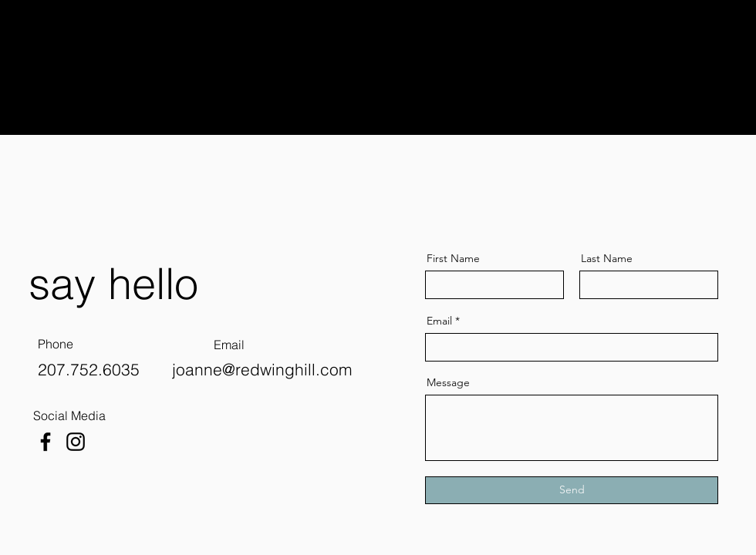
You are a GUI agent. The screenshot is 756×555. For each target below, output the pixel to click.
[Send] (572, 490)
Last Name (607, 258)
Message (448, 382)
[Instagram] (76, 442)
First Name (453, 258)
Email (439, 321)
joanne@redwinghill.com (262, 369)
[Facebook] (46, 442)
